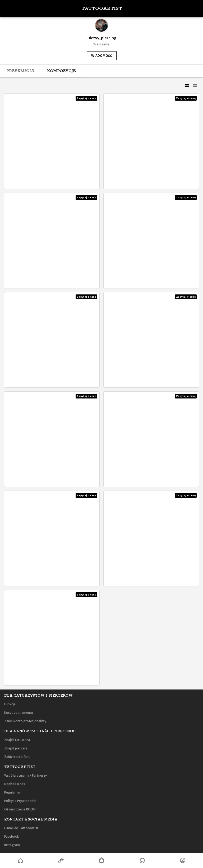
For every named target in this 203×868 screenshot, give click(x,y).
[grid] (187, 86)
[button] (52, 141)
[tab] (20, 71)
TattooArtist (102, 8)
